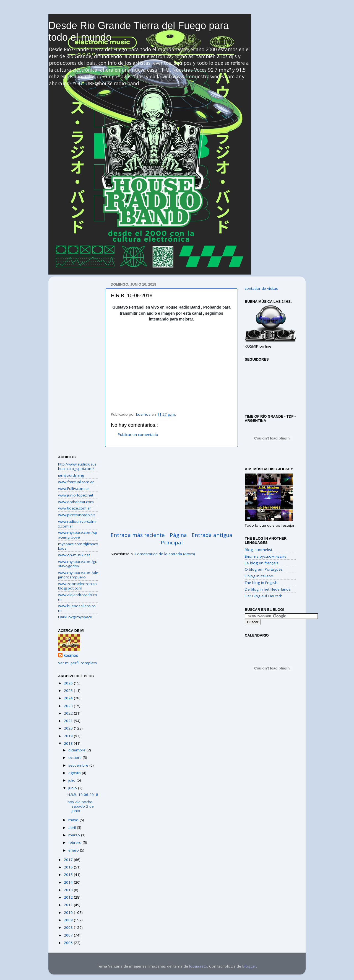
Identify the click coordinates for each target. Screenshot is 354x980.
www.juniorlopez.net (76, 495)
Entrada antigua (212, 535)
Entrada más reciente (138, 535)
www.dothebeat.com (76, 502)
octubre (76, 757)
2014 (69, 882)
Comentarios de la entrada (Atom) (165, 554)
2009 (69, 920)
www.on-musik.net (74, 555)
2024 (69, 698)
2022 (69, 713)
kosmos (71, 655)
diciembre (77, 750)
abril (73, 828)
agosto (75, 773)
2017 (69, 860)
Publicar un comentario (138, 435)
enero (74, 850)
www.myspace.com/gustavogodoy (78, 564)
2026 (69, 683)
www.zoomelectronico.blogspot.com (78, 586)
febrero (76, 842)
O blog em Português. (264, 569)
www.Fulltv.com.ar (74, 488)
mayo (74, 820)
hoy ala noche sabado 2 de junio (81, 806)
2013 (69, 890)
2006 (69, 943)
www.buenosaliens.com (77, 608)
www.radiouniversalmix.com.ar (77, 524)
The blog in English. (261, 583)
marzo (75, 835)
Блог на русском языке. (266, 556)
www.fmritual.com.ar (76, 482)
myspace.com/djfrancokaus (78, 546)
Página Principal (174, 539)
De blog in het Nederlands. (268, 589)
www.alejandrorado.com (78, 597)
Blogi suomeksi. (259, 550)
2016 (69, 867)
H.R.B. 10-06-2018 (83, 795)
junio (73, 788)
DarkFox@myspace (75, 617)
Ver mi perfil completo (78, 663)
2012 (69, 897)
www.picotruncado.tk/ (77, 515)
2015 (69, 875)
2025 (69, 691)
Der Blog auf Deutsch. (264, 596)
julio (72, 780)
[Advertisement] (171, 489)
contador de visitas (261, 288)
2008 (69, 927)
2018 (69, 743)
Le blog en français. (262, 563)
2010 (69, 912)
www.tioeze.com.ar (75, 508)
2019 (69, 736)
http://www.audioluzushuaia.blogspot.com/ (77, 466)
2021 (69, 721)
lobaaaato (198, 966)
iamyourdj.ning (71, 475)
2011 (69, 905)
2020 (69, 728)
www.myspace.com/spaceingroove (78, 535)
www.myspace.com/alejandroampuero (78, 575)
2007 (69, 935)
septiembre (79, 765)
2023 (69, 706)
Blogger (249, 966)
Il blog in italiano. (259, 576)
